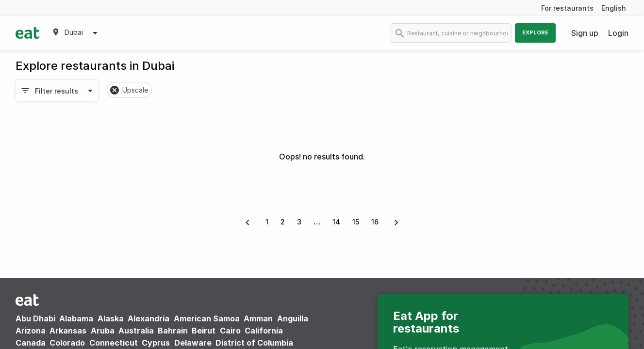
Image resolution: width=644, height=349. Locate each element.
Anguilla (293, 318)
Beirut (204, 331)
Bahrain (173, 331)
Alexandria (149, 318)
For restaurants (567, 8)
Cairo (230, 331)
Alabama (76, 318)
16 (375, 222)
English (614, 8)
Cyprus (156, 343)
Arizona (31, 331)
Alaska (111, 318)
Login (618, 33)
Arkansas (68, 331)
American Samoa (207, 318)
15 (356, 222)
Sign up (585, 33)
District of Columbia (254, 343)
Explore (535, 32)
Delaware (193, 343)
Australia (137, 331)
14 (336, 222)
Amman (258, 318)
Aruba (103, 331)
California (264, 331)
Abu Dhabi (35, 318)
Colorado (67, 343)
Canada (31, 343)
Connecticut (114, 343)
